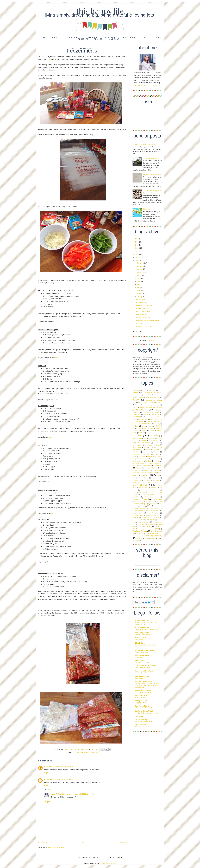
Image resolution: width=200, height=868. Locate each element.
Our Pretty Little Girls (143, 690)
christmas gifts (143, 419)
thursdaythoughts (157, 522)
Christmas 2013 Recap (144, 327)
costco (144, 426)
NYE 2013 (140, 324)
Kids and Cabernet (142, 676)
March (139, 291)
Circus (160, 422)
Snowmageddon (139, 511)
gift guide (157, 450)
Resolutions (154, 504)
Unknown (48, 767)
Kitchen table (156, 470)
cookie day (157, 424)
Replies (50, 790)
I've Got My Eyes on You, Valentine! (147, 713)
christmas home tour (156, 419)
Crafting (159, 426)
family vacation (137, 445)
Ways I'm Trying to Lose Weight (145, 144)
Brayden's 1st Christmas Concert (148, 321)
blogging (135, 407)
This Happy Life (100, 11)
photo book (144, 495)
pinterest (152, 495)
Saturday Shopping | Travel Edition (146, 629)
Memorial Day (137, 480)
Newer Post (42, 843)
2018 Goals (139, 678)
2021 (137, 239)
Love (158, 476)
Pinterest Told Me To (143, 696)
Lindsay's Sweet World (143, 681)
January (140, 297)
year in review (136, 540)
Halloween (151, 456)
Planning (138, 497)
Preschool (145, 499)
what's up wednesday (154, 536)
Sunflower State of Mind (144, 711)
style (158, 515)
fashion (157, 445)
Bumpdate (136, 415)
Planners (159, 495)
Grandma (147, 454)
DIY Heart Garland (143, 309)
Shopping (152, 508)
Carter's (146, 415)
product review (157, 499)
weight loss (140, 534)
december (159, 428)
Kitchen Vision (141, 299)
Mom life (152, 482)
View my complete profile (147, 86)
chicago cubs (156, 415)
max (147, 478)
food (152, 447)
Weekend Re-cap (140, 531)
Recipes (98, 39)
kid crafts (139, 468)
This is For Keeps (142, 720)
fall (157, 438)
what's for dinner (153, 533)
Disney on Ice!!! (142, 302)
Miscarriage (136, 482)
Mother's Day (144, 488)
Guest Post (142, 457)
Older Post (124, 843)
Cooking (79, 753)
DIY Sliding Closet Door (143, 662)
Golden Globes (137, 454)
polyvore (146, 497)
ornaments (152, 492)
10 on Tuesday (137, 390)
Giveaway (156, 452)
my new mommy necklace (152, 174)
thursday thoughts (144, 522)
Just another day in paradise (146, 666)
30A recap (146, 209)
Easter (149, 433)
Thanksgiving (151, 520)
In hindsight (139, 657)
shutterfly (159, 508)
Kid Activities (158, 466)
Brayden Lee (75, 37)
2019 (137, 245)
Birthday (137, 405)
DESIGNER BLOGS (108, 864)
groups (134, 457)
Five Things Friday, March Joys (145, 692)
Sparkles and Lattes (142, 706)
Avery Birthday (151, 400)
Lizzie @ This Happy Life (77, 749)
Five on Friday (140, 640)
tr (135, 524)
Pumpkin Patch (151, 501)
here (57, 322)
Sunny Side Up (141, 716)
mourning (154, 488)
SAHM (149, 506)
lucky (134, 478)
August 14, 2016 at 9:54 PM (63, 767)
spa (147, 511)
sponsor (141, 513)
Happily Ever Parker (142, 655)
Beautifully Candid (142, 633)
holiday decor (155, 459)
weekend (156, 529)
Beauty (160, 402)
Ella (140, 436)
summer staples (146, 517)
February (140, 294)
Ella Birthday (154, 436)
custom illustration (149, 428)
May (138, 284)
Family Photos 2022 (142, 652)
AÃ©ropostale (136, 395)
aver (159, 397)
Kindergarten (147, 470)
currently (139, 428)
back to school (143, 402)
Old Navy (142, 492)
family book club (155, 440)
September (141, 272)
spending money (155, 511)
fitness (146, 447)
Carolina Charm (141, 638)
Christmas (137, 417)
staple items (150, 515)
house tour (136, 466)
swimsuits (157, 517)
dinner (144, 431)
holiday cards (144, 459)
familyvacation (149, 445)
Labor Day (136, 473)
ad (155, 395)
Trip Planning (151, 524)
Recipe (137, 504)
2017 (137, 251)
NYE (134, 492)
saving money (143, 508)
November (140, 266)
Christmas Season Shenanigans (146, 727)
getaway (148, 450)
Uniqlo (140, 527)
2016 (137, 254)
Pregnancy (136, 499)
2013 (137, 331)
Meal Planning (92, 753)
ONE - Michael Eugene (143, 668)
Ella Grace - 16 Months (144, 305)
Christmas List (139, 421)
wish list (153, 538)
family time (157, 443)
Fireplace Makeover (143, 312)
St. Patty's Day (138, 515)
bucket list (147, 412)
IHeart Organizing (142, 661)
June (139, 281)
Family (143, 440)
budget (157, 412)
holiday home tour (138, 461)
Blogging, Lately (140, 703)
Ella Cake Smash (137, 438)
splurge (135, 513)
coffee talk (137, 424)
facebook (151, 438)
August (139, 275)
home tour (157, 461)
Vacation (147, 527)
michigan (147, 480)
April (138, 288)
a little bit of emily (142, 620)
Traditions (141, 524)
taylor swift (136, 520)
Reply (46, 773)
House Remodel (154, 463)
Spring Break (156, 513)
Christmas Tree (151, 421)
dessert (137, 431)
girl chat (135, 452)
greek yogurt (156, 454)
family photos (146, 443)
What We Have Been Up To (144, 708)
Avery (136, 400)
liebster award (153, 473)
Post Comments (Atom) (57, 847)
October (140, 269)
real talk (160, 501)
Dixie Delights (140, 643)
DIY (141, 433)
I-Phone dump (146, 466)
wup (159, 538)
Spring (148, 513)
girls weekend (147, 452)
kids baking (138, 470)
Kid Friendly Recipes (151, 468)
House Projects (138, 463)
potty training (156, 497)
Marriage (141, 478)
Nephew (142, 490)
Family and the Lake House (145, 650)
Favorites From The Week (144, 635)
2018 (137, 248)
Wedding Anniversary (145, 529)
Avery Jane (110, 37)
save (136, 508)
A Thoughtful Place (142, 628)
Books (160, 407)
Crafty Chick (129, 37)
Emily (49, 59)
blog (144, 405)
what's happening (138, 536)
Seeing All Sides (141, 701)
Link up (145, 475)
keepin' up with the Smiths (145, 671)
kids (161, 468)
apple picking (151, 397)
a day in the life (152, 393)
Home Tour (114, 39)
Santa (160, 506)
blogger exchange (154, 405)
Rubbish (143, 506)
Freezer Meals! (141, 315)
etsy (145, 438)
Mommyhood (140, 485)
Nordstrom (157, 490)
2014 (137, 260)
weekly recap (157, 531)
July (138, 278)
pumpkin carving (139, 501)
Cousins (151, 426)
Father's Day (137, 447)
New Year (149, 490)
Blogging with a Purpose (148, 407)
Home (44, 37)
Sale (155, 506)
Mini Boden (156, 480)
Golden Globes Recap (144, 318)
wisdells (147, 538)
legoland (144, 473)
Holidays (148, 461)
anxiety (142, 397)
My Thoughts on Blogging (143, 722)
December (140, 263)
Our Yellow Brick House (151, 158)
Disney (152, 431)
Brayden (141, 410)
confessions (146, 424)
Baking (153, 402)
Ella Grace (93, 37)
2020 (137, 242)
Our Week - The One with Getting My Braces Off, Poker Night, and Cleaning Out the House (148, 685)
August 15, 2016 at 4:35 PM (84, 794)
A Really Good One (141, 673)
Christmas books (150, 417)
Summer (135, 517)
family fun (136, 443)
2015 (137, 257)
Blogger (151, 340)
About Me (57, 37)
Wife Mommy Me (141, 725)
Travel (145, 37)
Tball (143, 520)
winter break (139, 538)
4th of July (152, 390)
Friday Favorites (140, 697)
